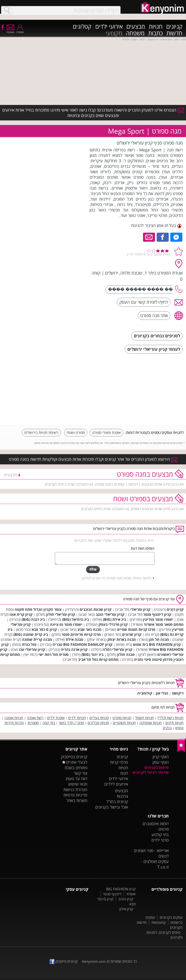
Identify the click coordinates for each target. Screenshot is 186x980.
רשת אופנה (35, 718)
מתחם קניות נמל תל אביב (98, 659)
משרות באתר (77, 800)
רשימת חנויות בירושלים (41, 433)
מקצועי (114, 33)
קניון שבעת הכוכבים (96, 609)
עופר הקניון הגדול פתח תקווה (38, 609)
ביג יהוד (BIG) (92, 654)
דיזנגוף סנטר (112, 894)
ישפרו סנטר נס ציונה (66, 624)
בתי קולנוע (160, 835)
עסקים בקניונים (171, 917)
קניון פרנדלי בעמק (113, 624)
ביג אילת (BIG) (114, 619)
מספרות (33, 723)
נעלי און (162, 693)
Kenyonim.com (94, 961)
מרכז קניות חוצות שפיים (136, 629)
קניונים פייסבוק (64, 961)
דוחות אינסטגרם (156, 824)
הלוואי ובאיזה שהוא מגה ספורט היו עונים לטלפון (117, 578)
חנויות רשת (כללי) (171, 718)
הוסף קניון (161, 757)
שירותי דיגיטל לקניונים (151, 772)
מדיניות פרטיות (75, 795)
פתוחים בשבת (76, 768)
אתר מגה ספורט (154, 315)
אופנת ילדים (56, 718)
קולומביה (145, 693)
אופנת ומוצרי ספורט (106, 433)
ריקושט (178, 693)
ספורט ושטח (76, 433)
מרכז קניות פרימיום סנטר (81, 634)
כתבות (156, 33)
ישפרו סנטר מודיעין (158, 619)
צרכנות (122, 796)
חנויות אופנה (14, 718)
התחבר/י (20, 31)
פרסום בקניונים (157, 767)
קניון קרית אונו (21, 614)
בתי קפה (49, 723)
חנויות (156, 27)
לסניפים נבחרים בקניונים (157, 336)
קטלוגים (82, 27)
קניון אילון (126, 909)
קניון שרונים (132, 634)
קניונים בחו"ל (117, 802)
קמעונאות (159, 922)
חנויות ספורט (122, 718)
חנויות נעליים (99, 718)
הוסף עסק (161, 762)
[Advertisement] (150, 390)
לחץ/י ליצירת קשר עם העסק (144, 302)
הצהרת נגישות (75, 789)
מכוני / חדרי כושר (71, 723)
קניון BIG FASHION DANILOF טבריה (82, 644)
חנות (124, 773)
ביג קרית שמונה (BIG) (31, 634)
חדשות (174, 33)
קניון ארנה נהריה (74, 649)
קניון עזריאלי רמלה (117, 649)
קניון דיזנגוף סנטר (157, 614)
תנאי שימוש (78, 784)
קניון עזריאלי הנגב (110, 614)
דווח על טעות (77, 779)
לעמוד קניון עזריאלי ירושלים (154, 349)
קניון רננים (175, 609)
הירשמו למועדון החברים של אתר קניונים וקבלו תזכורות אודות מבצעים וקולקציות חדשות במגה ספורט (93, 459)
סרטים (164, 829)
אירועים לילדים (116, 784)
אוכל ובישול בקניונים (112, 807)
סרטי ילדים (160, 840)
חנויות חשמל (145, 718)
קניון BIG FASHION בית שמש (157, 644)
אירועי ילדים (109, 27)
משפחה (135, 33)
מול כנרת (29, 644)
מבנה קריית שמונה (37, 639)
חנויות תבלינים (98, 723)
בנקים (167, 728)
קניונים (174, 27)
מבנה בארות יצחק (122, 639)
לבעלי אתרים (75, 762)
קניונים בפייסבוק (74, 757)
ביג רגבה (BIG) (33, 619)
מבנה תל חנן (159, 639)
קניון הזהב (126, 899)
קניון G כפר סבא (44, 629)
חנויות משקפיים (124, 723)
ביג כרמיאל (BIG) (75, 619)
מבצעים (136, 27)
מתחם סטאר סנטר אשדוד (164, 624)
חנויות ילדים (77, 718)
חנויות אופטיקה (151, 723)
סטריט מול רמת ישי (54, 654)
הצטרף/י (10, 31)
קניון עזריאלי (140, 609)
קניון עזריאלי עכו (32, 649)
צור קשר (80, 773)
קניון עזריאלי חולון (61, 614)
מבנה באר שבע (89, 629)
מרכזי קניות (119, 762)
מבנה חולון (126, 654)
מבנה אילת (74, 639)
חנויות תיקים (174, 723)
